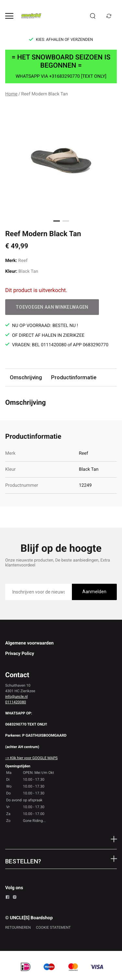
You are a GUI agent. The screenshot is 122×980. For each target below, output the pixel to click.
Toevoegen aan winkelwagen (52, 307)
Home (11, 94)
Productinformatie (74, 377)
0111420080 (16, 702)
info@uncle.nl (16, 696)
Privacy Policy (20, 654)
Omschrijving (26, 377)
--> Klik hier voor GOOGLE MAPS (31, 758)
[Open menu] (9, 16)
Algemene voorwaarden (29, 643)
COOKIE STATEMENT (54, 927)
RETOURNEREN (18, 927)
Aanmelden (94, 592)
